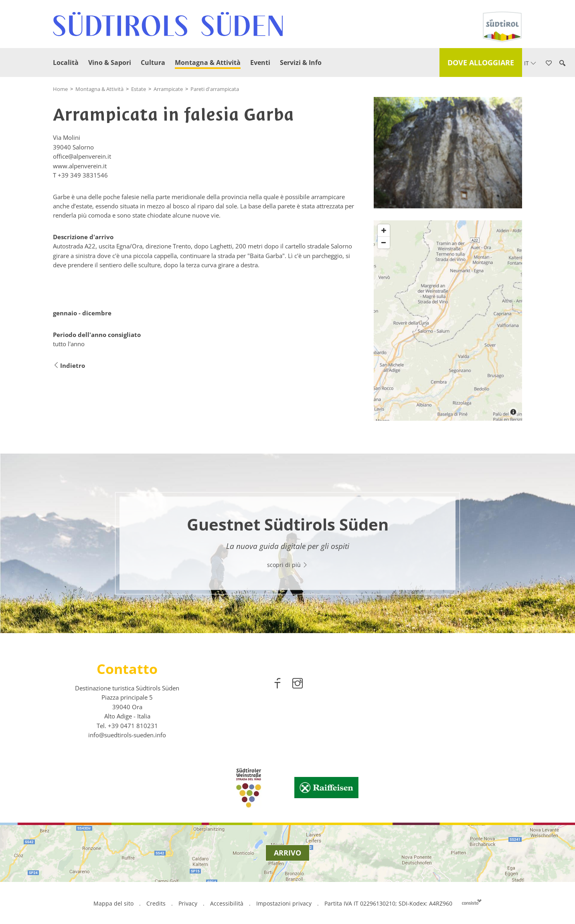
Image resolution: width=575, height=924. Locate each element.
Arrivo (287, 853)
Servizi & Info (301, 63)
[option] (287, 543)
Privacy (188, 903)
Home (60, 89)
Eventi (260, 63)
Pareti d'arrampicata (215, 89)
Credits (156, 903)
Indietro (69, 366)
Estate (139, 89)
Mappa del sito (113, 903)
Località (66, 63)
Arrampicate (168, 89)
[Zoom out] (384, 242)
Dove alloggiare (481, 63)
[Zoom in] (384, 230)
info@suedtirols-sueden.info (127, 735)
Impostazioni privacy (285, 903)
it (530, 63)
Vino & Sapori (110, 63)
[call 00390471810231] (133, 726)
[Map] (448, 321)
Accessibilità (227, 903)
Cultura (153, 63)
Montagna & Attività (208, 63)
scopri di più (287, 565)
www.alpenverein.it (80, 166)
